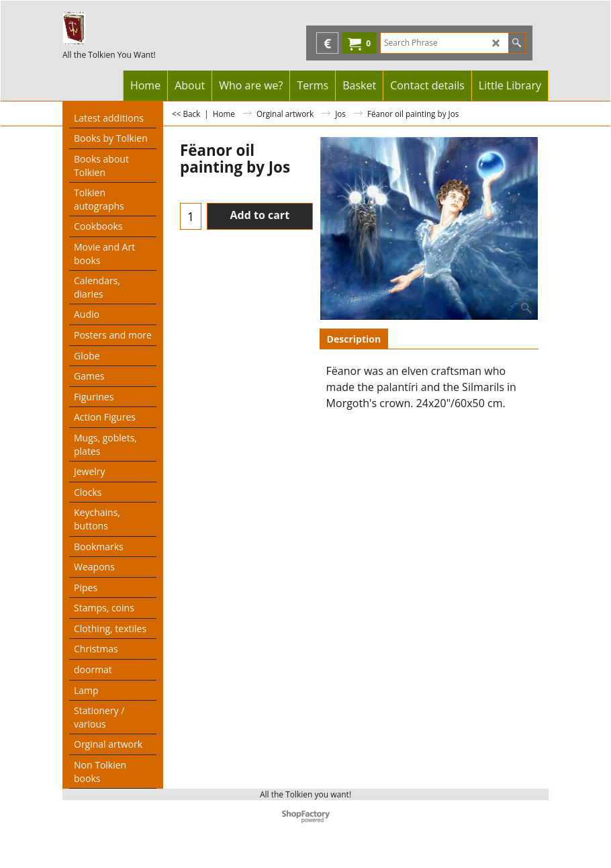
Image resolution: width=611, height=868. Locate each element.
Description (354, 339)
